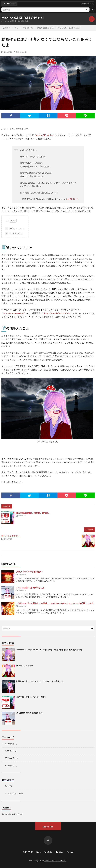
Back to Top (48, 827)
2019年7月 (10, 751)
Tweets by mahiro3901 (12, 814)
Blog (7, 786)
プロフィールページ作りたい (29, 572)
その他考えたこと (14, 233)
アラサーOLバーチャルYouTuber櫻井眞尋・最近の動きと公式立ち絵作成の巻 (49, 650)
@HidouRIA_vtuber (45, 135)
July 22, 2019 (72, 199)
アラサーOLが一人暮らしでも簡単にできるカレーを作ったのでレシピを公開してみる (55, 603)
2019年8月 (10, 744)
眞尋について (21, 52)
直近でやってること (15, 228)
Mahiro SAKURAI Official (23, 18)
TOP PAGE (28, 852)
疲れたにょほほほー (11, 536)
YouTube (48, 852)
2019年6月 (10, 758)
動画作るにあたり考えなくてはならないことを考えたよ (40, 681)
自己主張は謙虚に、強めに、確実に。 (33, 513)
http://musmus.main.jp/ (14, 313)
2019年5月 (10, 766)
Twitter (59, 852)
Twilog (70, 852)
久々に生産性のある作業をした (30, 587)
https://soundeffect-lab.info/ (57, 313)
